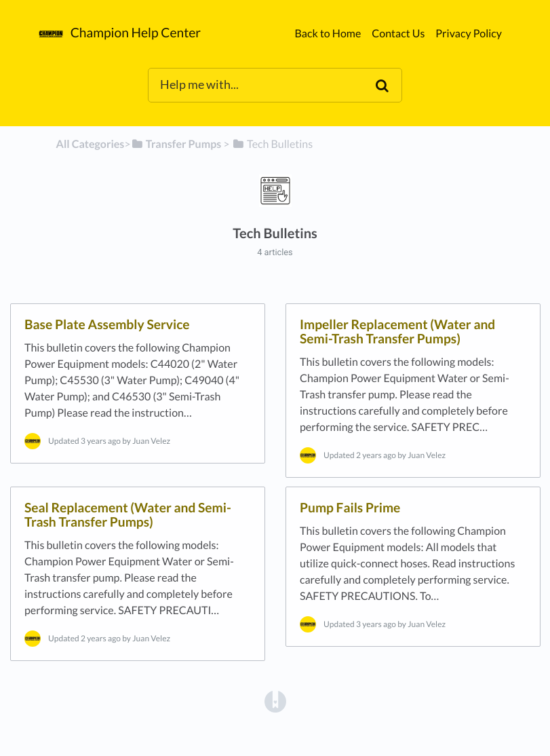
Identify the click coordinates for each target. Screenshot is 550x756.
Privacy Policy (469, 34)
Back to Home (328, 34)
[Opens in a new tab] (275, 701)
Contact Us (398, 34)
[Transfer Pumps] (176, 144)
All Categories (91, 144)
